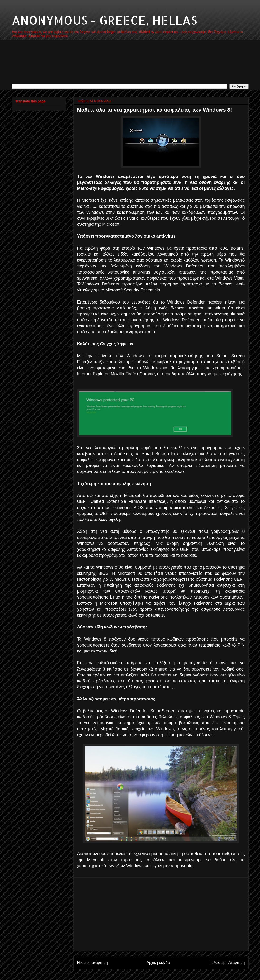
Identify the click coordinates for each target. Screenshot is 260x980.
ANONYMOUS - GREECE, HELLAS (104, 20)
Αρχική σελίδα (158, 963)
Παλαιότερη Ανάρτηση (227, 963)
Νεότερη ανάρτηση (92, 963)
